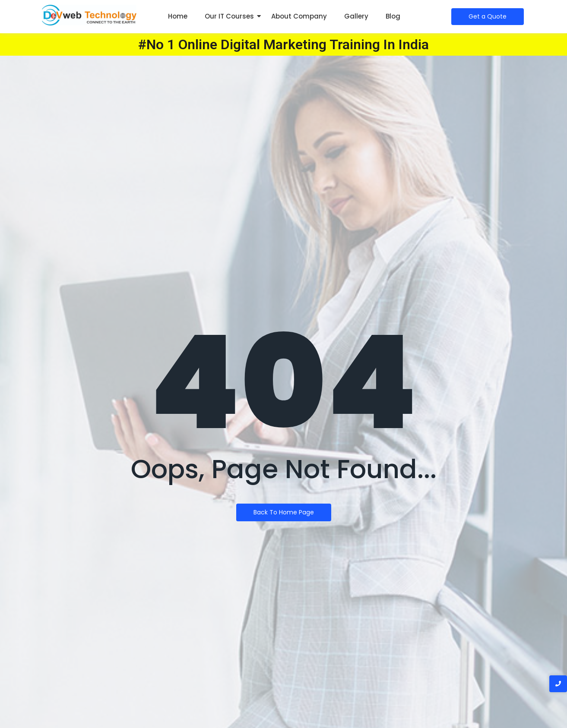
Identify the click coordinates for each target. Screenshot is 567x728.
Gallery (356, 16)
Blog (393, 16)
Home (178, 16)
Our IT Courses (229, 16)
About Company (299, 16)
